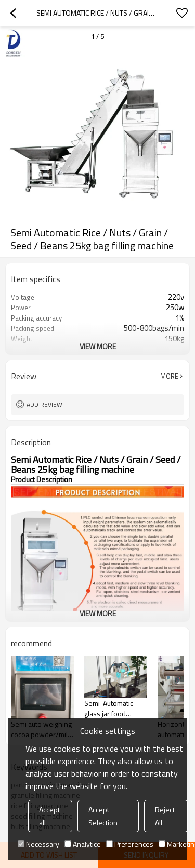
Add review (44, 404)
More (169, 376)
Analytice (83, 844)
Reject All (165, 816)
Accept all (49, 816)
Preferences (130, 844)
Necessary (38, 844)
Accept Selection (103, 816)
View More (98, 346)
